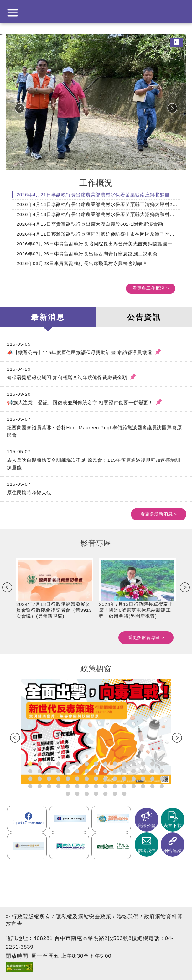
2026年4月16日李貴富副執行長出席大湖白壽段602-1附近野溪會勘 (90, 224)
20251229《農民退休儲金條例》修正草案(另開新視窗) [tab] (59, 786)
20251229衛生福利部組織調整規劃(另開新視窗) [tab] (49, 786)
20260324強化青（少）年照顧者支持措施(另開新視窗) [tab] (153, 786)
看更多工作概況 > (151, 288)
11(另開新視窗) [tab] (87, 794)
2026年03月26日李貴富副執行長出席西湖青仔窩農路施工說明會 (87, 254)
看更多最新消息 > (158, 514)
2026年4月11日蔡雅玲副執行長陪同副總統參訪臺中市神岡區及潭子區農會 (98, 234)
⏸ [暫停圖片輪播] (176, 42)
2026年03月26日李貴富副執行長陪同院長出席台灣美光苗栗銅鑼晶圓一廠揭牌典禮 (98, 244)
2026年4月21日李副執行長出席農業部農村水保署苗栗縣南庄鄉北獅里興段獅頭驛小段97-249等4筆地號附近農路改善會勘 (98, 195)
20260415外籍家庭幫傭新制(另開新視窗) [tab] (77, 794)
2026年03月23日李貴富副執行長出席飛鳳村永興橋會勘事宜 (82, 263)
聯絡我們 (128, 917)
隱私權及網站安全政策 (84, 917)
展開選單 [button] (13, 13)
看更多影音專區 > (146, 638)
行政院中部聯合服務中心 (96, 12)
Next (172, 108)
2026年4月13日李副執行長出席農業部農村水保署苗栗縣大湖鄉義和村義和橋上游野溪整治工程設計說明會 (98, 214)
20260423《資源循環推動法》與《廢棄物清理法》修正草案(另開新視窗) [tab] (106, 794)
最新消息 (48, 317)
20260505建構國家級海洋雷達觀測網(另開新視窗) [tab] (115, 794)
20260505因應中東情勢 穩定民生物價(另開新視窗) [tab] (124, 794)
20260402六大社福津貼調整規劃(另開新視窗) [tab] (162, 786)
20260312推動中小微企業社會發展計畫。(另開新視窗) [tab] (134, 786)
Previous (20, 108)
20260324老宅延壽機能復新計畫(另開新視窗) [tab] (143, 786)
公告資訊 (144, 317)
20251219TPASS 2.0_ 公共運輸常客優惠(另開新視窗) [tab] (30, 786)
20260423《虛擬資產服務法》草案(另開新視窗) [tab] (96, 794)
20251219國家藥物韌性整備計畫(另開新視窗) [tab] (40, 786)
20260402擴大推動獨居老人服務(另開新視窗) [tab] (68, 794)
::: (2, 35)
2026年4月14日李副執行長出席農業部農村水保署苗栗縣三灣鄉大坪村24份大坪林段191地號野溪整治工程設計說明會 (98, 204)
